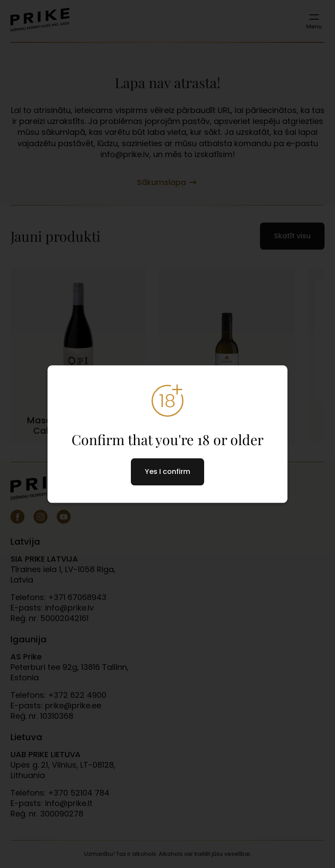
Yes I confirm (167, 472)
